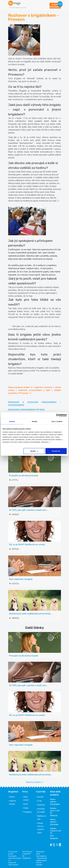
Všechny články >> (35, 782)
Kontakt (40, 797)
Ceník (26, 804)
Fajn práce (54, 824)
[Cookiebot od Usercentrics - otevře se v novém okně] (58, 415)
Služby (26, 808)
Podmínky (41, 805)
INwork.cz (54, 815)
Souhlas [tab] (12, 421)
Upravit (34, 451)
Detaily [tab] (35, 421)
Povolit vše (56, 451)
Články (12, 797)
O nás (40, 801)
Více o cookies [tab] (57, 421)
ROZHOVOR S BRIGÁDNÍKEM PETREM (26, 410)
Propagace (28, 812)
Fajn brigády (55, 804)
